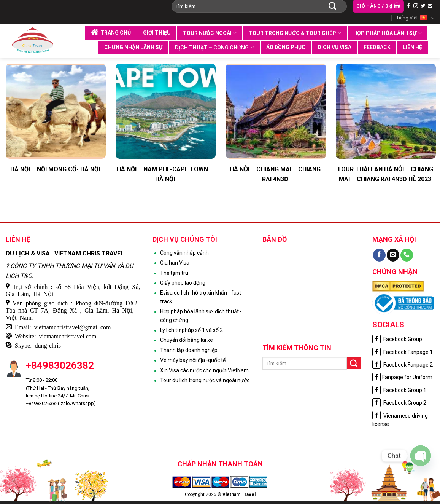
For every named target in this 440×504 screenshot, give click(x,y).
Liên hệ (412, 47)
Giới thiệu (157, 33)
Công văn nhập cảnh (184, 253)
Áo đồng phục (286, 47)
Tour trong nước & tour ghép (295, 33)
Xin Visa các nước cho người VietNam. (205, 370)
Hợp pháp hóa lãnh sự (387, 33)
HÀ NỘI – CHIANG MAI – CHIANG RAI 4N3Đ (275, 174)
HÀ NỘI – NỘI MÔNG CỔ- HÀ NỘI (55, 169)
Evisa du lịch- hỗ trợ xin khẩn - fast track (201, 297)
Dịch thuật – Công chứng (214, 47)
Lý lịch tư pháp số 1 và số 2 (191, 330)
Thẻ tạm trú (174, 273)
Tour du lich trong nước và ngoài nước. (205, 380)
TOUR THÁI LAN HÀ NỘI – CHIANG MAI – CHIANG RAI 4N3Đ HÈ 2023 (385, 174)
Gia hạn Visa (175, 263)
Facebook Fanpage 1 (403, 352)
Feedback (377, 47)
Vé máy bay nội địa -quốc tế (193, 360)
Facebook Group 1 (399, 390)
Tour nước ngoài (210, 33)
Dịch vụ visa (334, 47)
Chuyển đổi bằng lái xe (187, 340)
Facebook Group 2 (399, 403)
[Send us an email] (430, 6)
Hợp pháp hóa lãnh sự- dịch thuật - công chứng (201, 316)
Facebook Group (397, 339)
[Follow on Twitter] (423, 6)
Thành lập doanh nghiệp (189, 350)
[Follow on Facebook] (408, 6)
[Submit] (332, 6)
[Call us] (407, 255)
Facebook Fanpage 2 (403, 365)
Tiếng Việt (415, 18)
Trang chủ (111, 32)
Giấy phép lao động (183, 283)
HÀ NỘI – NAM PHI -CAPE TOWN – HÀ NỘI (165, 174)
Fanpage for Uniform (402, 377)
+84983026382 (60, 365)
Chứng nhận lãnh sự (133, 47)
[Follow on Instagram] (416, 6)
